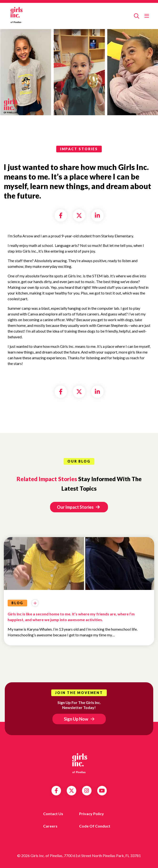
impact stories (79, 149)
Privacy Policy (92, 814)
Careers (50, 826)
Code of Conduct (95, 826)
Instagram (87, 791)
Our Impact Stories (78, 507)
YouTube (102, 791)
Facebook (56, 791)
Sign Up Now (76, 719)
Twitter (71, 791)
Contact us (53, 814)
